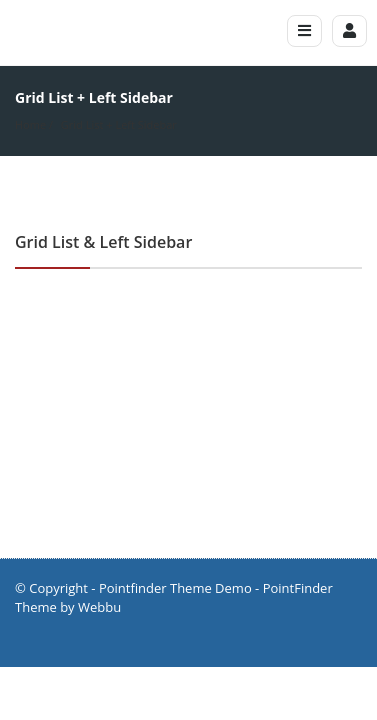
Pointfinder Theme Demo (175, 588)
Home (30, 124)
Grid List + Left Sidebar (119, 124)
